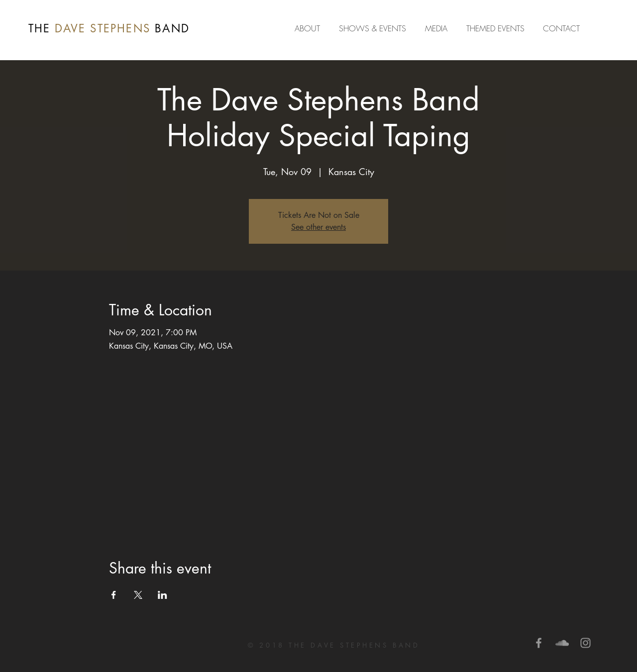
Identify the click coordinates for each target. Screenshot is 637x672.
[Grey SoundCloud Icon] (562, 643)
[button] (438, 28)
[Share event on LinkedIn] (162, 595)
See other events (318, 227)
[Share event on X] (138, 595)
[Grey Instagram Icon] (585, 643)
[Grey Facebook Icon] (539, 643)
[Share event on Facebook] (114, 595)
